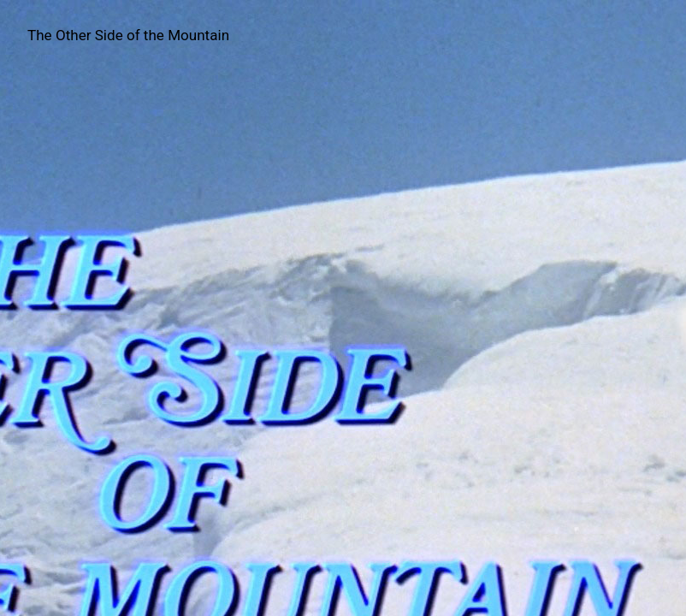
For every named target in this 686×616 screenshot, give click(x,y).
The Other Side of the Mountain (128, 35)
